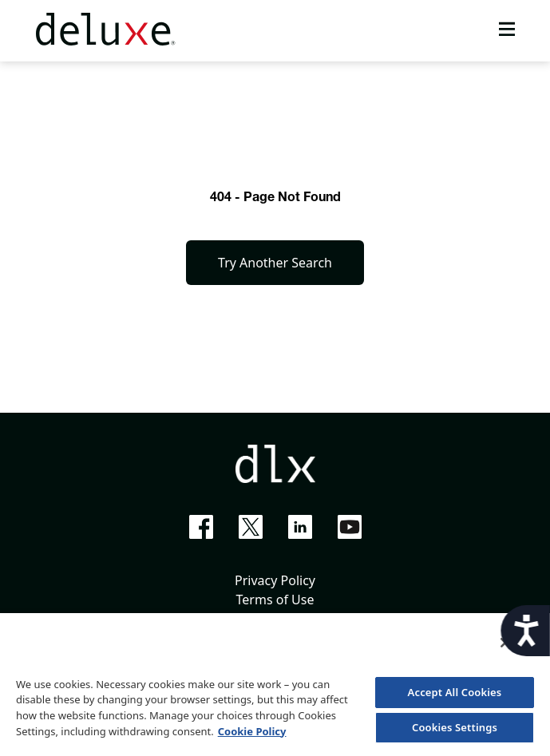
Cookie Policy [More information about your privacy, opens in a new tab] (252, 731)
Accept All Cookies (455, 692)
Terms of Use (275, 600)
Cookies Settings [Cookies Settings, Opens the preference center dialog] (455, 727)
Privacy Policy (275, 580)
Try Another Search (275, 263)
